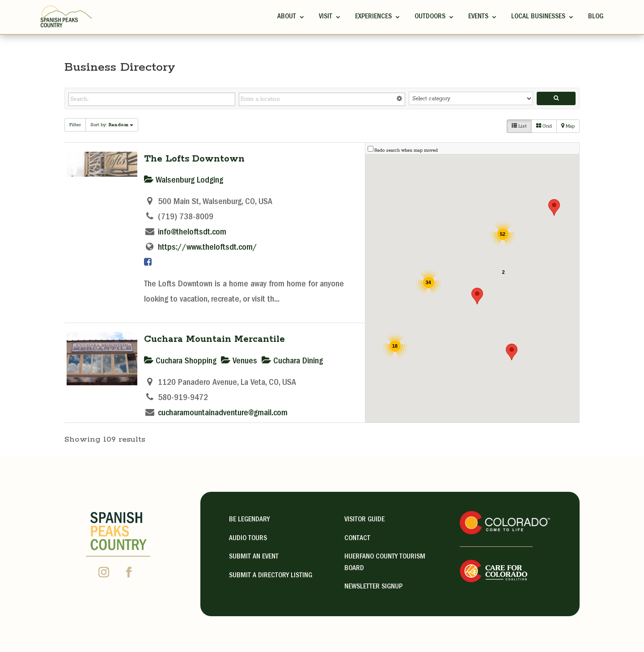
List (519, 126)
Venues (239, 362)
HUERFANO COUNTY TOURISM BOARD (385, 563)
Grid (544, 126)
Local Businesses (538, 17)
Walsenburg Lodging (184, 181)
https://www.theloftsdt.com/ (208, 248)
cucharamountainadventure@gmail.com (223, 413)
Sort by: (112, 125)
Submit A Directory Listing (271, 576)
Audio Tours (248, 539)
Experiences (373, 17)
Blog (596, 17)
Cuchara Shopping (180, 362)
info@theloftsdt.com (192, 233)
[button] (477, 296)
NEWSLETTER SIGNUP (373, 587)
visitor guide (364, 520)
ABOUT (287, 17)
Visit (326, 17)
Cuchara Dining (292, 362)
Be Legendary (249, 520)
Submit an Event (254, 557)
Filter (75, 125)
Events (478, 17)
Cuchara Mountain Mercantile (214, 339)
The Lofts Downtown (194, 159)
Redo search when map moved (406, 151)
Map (568, 126)
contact (357, 539)
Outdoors (430, 17)
